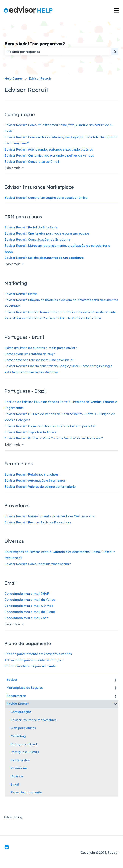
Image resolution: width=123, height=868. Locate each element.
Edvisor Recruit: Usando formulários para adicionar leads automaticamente (60, 312)
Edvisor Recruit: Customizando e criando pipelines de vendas (49, 155)
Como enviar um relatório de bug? (30, 354)
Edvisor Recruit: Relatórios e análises (31, 474)
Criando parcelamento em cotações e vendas (38, 654)
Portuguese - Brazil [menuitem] (25, 752)
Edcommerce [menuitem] (16, 696)
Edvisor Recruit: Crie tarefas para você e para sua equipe (47, 233)
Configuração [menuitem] (21, 712)
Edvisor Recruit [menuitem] (18, 704)
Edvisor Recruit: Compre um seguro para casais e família (46, 198)
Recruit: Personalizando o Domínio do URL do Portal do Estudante (53, 318)
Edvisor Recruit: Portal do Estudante (31, 227)
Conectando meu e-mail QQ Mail (29, 606)
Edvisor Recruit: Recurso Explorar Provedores (38, 522)
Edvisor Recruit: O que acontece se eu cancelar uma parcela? (50, 426)
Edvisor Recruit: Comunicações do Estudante (37, 239)
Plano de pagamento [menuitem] (26, 792)
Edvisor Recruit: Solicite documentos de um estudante (44, 258)
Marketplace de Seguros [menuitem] (25, 688)
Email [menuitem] (15, 784)
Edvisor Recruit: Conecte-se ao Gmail (32, 162)
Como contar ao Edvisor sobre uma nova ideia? (39, 360)
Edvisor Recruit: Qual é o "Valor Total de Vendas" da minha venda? (54, 438)
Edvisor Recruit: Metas (21, 294)
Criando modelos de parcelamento (30, 666)
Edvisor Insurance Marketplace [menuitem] (34, 720)
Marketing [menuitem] (18, 736)
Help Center (13, 78)
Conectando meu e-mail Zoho (26, 618)
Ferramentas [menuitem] (20, 760)
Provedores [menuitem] (19, 768)
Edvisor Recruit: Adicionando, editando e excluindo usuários (49, 149)
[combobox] (58, 52)
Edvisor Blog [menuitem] (13, 817)
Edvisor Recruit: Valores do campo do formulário (40, 487)
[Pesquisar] (115, 52)
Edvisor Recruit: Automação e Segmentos (35, 480)
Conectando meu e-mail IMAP (27, 594)
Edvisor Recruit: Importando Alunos (30, 432)
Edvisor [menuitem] (12, 680)
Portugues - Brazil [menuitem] (24, 744)
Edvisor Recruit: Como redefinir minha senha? (38, 564)
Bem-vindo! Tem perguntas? (35, 44)
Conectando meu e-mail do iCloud (30, 612)
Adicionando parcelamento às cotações (34, 660)
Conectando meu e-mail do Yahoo (30, 600)
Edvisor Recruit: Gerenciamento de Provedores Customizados (50, 516)
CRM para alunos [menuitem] (23, 728)
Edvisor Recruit (40, 78)
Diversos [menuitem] (17, 776)
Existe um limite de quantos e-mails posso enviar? (41, 348)
